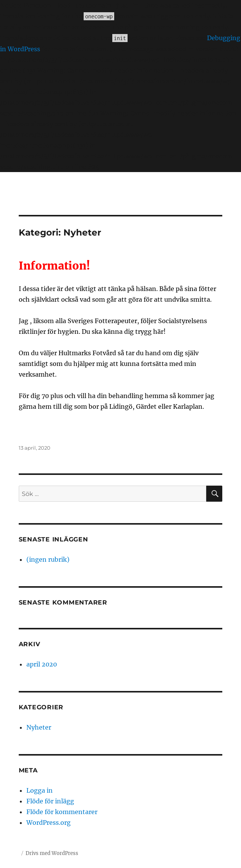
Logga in (40, 790)
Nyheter (39, 727)
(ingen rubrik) (48, 559)
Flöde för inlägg (50, 801)
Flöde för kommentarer (62, 812)
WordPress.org (49, 822)
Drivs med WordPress (52, 853)
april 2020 (42, 664)
